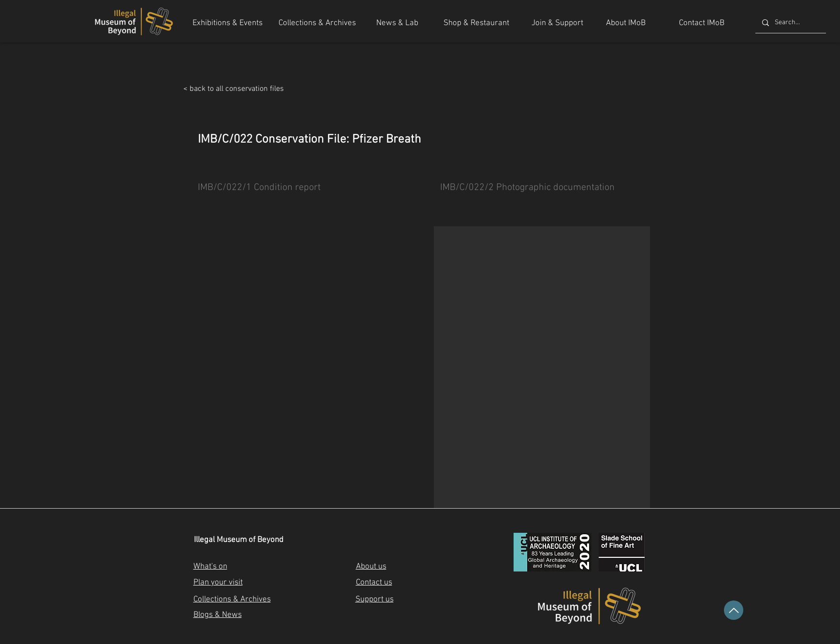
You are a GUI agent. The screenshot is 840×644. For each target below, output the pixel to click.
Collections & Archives (232, 600)
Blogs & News (218, 615)
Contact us (374, 583)
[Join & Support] (557, 24)
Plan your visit (218, 583)
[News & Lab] (398, 24)
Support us (375, 600)
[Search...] (790, 23)
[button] (542, 367)
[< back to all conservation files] (296, 89)
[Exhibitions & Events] (228, 24)
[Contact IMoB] (702, 24)
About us (371, 567)
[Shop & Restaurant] (476, 24)
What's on (210, 567)
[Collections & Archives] (317, 24)
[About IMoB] (626, 24)
